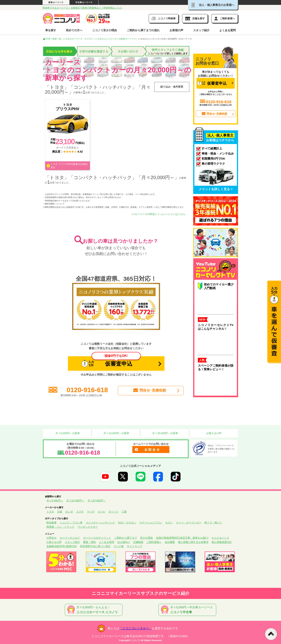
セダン (169, 523)
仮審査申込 (111, 362)
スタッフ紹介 (201, 30)
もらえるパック (220, 538)
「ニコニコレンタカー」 (136, 628)
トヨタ (50, 512)
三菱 (124, 512)
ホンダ (69, 512)
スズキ (80, 512)
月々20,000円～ (97, 501)
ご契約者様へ (154, 542)
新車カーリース (56, 2)
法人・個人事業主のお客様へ (213, 5)
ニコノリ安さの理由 (105, 30)
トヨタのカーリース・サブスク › (79, 39)
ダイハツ (113, 512)
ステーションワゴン (151, 523)
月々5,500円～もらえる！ (94, 610)
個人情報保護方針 (222, 542)
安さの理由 (146, 538)
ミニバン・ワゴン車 (71, 523)
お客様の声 (176, 30)
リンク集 (119, 546)
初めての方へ (74, 30)
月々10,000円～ (75, 501)
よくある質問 (228, 30)
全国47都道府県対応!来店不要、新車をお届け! (182, 538)
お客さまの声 (214, 433)
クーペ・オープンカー (189, 523)
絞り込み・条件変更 (172, 87)
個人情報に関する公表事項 (193, 542)
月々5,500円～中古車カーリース (188, 610)
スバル (101, 512)
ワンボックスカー (88, 527)
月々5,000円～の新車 (67, 433)
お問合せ (52, 538)
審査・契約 (89, 542)
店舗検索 (138, 542)
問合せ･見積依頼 (149, 390)
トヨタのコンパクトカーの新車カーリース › (116, 39)
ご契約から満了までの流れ (143, 30)
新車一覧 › (57, 39)
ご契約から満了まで (126, 538)
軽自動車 (52, 523)
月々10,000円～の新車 (116, 433)
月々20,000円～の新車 (165, 433)
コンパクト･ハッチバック (100, 523)
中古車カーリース (84, 2)
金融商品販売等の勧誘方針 (62, 546)
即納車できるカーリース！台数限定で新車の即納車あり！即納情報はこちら (82, 8)
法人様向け (124, 542)
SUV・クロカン (127, 523)
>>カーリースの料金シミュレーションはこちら (158, 214)
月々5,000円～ (55, 501)
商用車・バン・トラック (60, 527)
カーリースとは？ (70, 538)
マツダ (91, 512)
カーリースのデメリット (97, 538)
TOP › (47, 39)
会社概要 (170, 542)
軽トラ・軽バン (213, 523)
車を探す (51, 30)
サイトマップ (134, 546)
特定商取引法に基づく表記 (95, 546)
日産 (60, 512)
